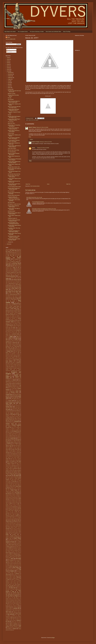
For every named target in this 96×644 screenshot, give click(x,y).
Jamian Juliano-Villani (16, 449)
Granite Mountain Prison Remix (11, 419)
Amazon (20, 271)
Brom (12, 311)
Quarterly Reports (17, 541)
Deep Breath (19, 350)
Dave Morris (8, 348)
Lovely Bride (14, 482)
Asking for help (16, 280)
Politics (7, 533)
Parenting (15, 521)
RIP (19, 550)
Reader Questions (10, 547)
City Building (15, 323)
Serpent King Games (13, 566)
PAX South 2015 (8, 524)
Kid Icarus (19, 461)
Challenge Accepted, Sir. (13, 218)
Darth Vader (12, 347)
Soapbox (37, 120)
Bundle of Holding (14, 312)
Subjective (13, 580)
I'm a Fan (8, 441)
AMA (10, 271)
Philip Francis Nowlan (9, 527)
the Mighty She (17, 596)
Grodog (18, 429)
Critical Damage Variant (16, 333)
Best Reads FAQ (12, 287)
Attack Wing (8, 281)
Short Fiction (16, 567)
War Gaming (10, 614)
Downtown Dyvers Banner (13, 359)
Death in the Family (13, 350)
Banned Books (9, 285)
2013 (8, 244)
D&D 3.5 (11, 338)
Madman (7, 485)
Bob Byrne (12, 305)
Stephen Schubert (9, 578)
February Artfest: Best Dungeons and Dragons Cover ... (14, 117)
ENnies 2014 (19, 387)
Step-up (18, 577)
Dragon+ (14, 362)
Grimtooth (7, 429)
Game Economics (10, 402)
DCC (8, 350)
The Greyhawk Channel (15, 593)
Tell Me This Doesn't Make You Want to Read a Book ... (14, 102)
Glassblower (17, 413)
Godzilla (7, 417)
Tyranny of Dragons (9, 608)
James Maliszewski (9, 448)
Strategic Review (15, 578)
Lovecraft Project (13, 480)
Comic (19, 327)
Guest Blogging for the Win (16, 431)
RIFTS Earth (8, 550)
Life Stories (16, 476)
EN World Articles (13, 387)
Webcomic (14, 616)
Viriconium (7, 613)
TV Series (10, 607)
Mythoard (7, 506)
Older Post (68, 184)
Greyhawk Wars (9, 427)
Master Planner (14, 490)
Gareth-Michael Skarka (16, 408)
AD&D (9, 265)
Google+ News (10, 418)
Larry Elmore (14, 466)
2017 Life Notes (12, 253)
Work (7, 624)
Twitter (19, 607)
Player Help (15, 531)
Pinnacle (19, 529)
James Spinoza (17, 448)
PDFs (11, 525)
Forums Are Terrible (18, 395)
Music (18, 503)
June (9, 83)
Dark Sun (15, 345)
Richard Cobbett (17, 549)
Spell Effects (11, 574)
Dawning (17, 349)
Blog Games (13, 298)
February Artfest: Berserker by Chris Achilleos (14, 131)
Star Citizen (15, 575)
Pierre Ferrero (13, 529)
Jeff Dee (18, 452)
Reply (30, 137)
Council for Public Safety (16, 331)
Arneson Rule (14, 277)
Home (48, 184)
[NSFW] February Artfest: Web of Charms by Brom (14, 213)
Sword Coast (13, 582)
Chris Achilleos (12, 321)
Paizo (19, 520)
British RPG (18, 310)
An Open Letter (18, 272)
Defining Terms (10, 351)
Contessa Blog (18, 329)
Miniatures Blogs (8, 495)
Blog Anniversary (15, 296)
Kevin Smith (18, 460)
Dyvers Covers (18, 381)
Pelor (14, 525)
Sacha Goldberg (17, 561)
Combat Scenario (13, 327)
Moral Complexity (12, 500)
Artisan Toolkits (9, 280)
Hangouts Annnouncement (13, 433)
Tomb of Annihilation (16, 605)
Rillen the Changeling (14, 550)
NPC (16, 512)
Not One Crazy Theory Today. (14, 150)
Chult (10, 323)
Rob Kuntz (18, 552)
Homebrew (18, 437)
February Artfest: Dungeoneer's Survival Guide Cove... (14, 189)
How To (19, 438)
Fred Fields (16, 396)
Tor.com (7, 606)
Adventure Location (17, 266)
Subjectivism (18, 580)
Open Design (11, 519)
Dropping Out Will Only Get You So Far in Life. (14, 182)
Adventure (19, 265)
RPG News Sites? (11, 202)
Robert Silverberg (11, 555)
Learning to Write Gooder (10, 470)
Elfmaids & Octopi (12, 386)
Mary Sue (7, 490)
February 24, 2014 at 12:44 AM (43, 148)
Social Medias (19, 571)
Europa (12, 390)
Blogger (53, 638)
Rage (7, 544)
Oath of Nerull (12, 514)
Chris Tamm (18, 321)
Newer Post (28, 184)
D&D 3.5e (17, 338)
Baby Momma (12, 283)
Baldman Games (18, 283)
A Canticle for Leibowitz (15, 262)
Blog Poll (9, 299)
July (9, 81)
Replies (31, 139)
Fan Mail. (10, 98)
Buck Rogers (8, 312)
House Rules (13, 438)
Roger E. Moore (15, 558)
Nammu (15, 506)
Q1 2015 (11, 541)
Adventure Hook (10, 266)
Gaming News (9, 407)
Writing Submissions (14, 626)
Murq (15, 503)
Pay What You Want (15, 524)
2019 (8, 63)
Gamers (13, 405)
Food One (18, 393)
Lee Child (18, 470)
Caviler (19, 317)
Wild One (18, 619)
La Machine (18, 465)
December (10, 73)
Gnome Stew (13, 415)
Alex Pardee (11, 270)
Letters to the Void (32, 120)
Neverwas (14, 507)
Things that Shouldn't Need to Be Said (12, 601)
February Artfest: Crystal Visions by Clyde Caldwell (14, 184)
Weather (9, 616)
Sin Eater (19, 569)
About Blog (67, 32)
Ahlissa (15, 269)
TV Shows (15, 607)
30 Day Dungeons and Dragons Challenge (13, 258)
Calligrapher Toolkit (13, 313)
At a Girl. (10, 115)
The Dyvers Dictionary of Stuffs (37, 32)
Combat (7, 327)
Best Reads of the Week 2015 (13, 292)
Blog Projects (14, 299)
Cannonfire (12, 315)
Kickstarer (7, 461)
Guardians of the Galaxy (10, 430)
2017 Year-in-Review (11, 254)
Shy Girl (7, 569)
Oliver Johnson (12, 518)
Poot (15, 533)
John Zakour (8, 458)
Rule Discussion (17, 560)
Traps (11, 606)
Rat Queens (12, 546)
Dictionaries (8, 354)
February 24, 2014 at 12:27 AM (46, 142)
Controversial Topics (9, 330)
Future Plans (19, 401)
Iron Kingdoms (16, 443)
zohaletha (11, 630)
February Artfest (15, 392)
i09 (12, 441)
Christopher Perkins (10, 322)
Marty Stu (15, 489)
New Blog (15, 508)
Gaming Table (17, 407)
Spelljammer (17, 573)
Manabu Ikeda (12, 486)
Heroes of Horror (13, 436)
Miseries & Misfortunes (16, 495)
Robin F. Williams (10, 556)
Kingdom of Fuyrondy (18, 462)
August (10, 79)
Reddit (10, 548)
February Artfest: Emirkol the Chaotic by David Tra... (13, 128)
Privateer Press (9, 538)
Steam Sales (15, 576)
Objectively (7, 515)
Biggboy (18, 293)
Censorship (13, 318)
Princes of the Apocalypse (15, 537)
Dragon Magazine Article (11, 361)
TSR (19, 606)
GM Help (12, 414)
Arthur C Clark (14, 279)
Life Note (19, 474)
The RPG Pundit (15, 599)
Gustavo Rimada (10, 432)
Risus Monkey (8, 552)
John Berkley (19, 454)
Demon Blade (17, 351)
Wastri (15, 614)
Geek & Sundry (19, 409)
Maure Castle (12, 491)
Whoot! (17, 618)
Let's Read (14, 472)
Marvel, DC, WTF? (11, 123)
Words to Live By (17, 623)
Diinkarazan (13, 354)
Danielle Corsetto (9, 345)
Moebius (18, 496)
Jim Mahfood (8, 454)
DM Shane (16, 356)
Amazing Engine (15, 271)
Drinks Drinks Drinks (18, 366)
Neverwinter (19, 507)
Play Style (10, 531)
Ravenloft (20, 546)
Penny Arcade (19, 525)
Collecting (18, 325)
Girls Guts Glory (17, 412)
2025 (8, 59)
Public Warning (16, 540)
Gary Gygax (8, 409)
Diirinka (18, 354)
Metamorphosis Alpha (10, 492)
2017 (8, 66)
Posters (7, 535)
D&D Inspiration (9, 343)
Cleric (20, 324)
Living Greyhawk (10, 478)
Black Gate (7, 295)
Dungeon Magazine (17, 368)
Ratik (16, 546)
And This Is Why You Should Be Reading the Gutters (14, 220)
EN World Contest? (12, 211)
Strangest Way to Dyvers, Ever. (14, 167)
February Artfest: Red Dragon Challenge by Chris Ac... (14, 110)
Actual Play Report (17, 264)
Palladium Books (9, 521)
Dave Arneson (17, 346)
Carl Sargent (12, 316)
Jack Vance (12, 445)
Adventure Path (8, 268)
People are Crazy (10, 526)
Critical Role (8, 334)
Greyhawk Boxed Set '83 (16, 423)
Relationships (15, 548)
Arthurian (19, 279)
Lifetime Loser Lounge (9, 477)
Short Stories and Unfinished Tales (53, 32)
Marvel (19, 489)
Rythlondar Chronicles (9, 561)
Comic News (8, 328)
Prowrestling (10, 540)
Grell (12, 421)
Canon (16, 315)
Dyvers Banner (12, 381)
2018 (8, 64)
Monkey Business (8, 497)
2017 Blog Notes (13, 250)
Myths (11, 506)
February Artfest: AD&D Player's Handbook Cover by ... (14, 120)
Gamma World (8, 408)
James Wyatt (8, 449)
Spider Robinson (9, 575)
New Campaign (9, 509)
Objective (18, 514)
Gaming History (8, 406)
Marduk (12, 488)
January (10, 242)
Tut (6, 607)
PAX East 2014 (17, 523)
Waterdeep (19, 614)
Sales (7, 563)
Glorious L (8, 414)
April (9, 86)
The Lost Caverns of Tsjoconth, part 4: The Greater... (14, 141)
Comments (9, 52)
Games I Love (18, 405)
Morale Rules (9, 501)
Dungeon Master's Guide (10, 369)
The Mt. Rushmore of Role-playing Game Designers (14, 159)
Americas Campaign (10, 272)
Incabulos (20, 442)
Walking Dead (12, 613)
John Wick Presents (17, 456)
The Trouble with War (30, 190)
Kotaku (13, 465)
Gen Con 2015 (16, 411)
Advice (14, 268)
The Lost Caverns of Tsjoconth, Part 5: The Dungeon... (14, 138)
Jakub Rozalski (18, 446)
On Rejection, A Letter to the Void (14, 204)
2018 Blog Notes (11, 255)
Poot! (19, 533)
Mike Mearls (8, 494)
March (9, 88)
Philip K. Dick (17, 527)
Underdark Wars (16, 608)
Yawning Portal (9, 628)
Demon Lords (8, 352)
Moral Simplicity (19, 500)
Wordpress (11, 623)
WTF (20, 626)
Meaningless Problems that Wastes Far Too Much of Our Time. (44, 209)
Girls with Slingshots (9, 413)
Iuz (20, 443)
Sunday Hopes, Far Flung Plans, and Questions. (14, 126)
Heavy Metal (11, 435)
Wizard (14, 620)
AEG (19, 268)
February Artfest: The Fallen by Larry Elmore (14, 209)
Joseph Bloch (8, 459)
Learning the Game (16, 468)
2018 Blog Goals (18, 254)
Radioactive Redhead (17, 543)
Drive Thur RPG (10, 367)
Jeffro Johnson (13, 453)
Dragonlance (19, 362)
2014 (8, 71)
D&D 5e (17, 339)
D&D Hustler (18, 342)
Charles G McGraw (14, 319)
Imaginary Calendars (14, 442)
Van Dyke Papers (8, 610)
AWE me (12, 281)
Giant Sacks (12, 412)
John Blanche (9, 455)
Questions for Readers (10, 542)
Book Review (14, 309)
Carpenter (18, 316)
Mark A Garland (17, 488)
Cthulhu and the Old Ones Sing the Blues (13, 335)
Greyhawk (17, 421)
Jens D (18, 453)
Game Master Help (11, 403)
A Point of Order (11, 133)
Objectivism (13, 515)
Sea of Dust (16, 565)
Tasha (7, 587)
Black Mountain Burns (14, 295)
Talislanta (18, 586)
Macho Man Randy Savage (15, 484)
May (9, 84)
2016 (8, 68)
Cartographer (8, 317)
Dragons (8, 363)
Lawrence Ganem (17, 467)
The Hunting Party (9, 594)
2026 (8, 58)
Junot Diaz (14, 459)
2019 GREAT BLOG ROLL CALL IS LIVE (34, 197)
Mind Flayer (13, 494)
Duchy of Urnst (17, 367)
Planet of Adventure (14, 530)
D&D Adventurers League (10, 341)
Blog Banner (15, 297)
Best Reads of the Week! (10, 32)
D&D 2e (18, 337)
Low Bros (19, 482)
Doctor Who (18, 357)
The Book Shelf (12, 588)
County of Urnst (8, 333)
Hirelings (18, 436)
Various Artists (15, 610)
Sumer (15, 581)
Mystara (18, 505)
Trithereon (15, 606)
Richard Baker (11, 549)
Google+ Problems (17, 418)
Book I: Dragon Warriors (15, 306)
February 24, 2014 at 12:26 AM (42, 127)
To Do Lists (11, 604)
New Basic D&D (9, 508)
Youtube (14, 629)
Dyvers (34, 148)
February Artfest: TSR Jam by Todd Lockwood (14, 176)
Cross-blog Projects (16, 334)
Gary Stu (14, 409)
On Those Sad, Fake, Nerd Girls (14, 174)
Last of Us (19, 466)
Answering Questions (11, 276)
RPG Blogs (18, 559)
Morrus (10, 502)
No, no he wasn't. (11, 191)
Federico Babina (8, 393)
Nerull (10, 507)
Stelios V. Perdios (12, 577)
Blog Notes (19, 298)
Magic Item (15, 485)
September (10, 78)
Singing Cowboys (10, 570)
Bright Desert (12, 310)
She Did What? (11, 100)
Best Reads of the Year (12, 293)
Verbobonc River (8, 611)
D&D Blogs (16, 341)
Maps (8, 488)
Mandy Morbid (18, 486)
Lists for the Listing (18, 477)
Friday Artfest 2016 (15, 398)
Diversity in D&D (13, 355)
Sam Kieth (11, 563)
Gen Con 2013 (9, 411)
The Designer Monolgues (14, 589)
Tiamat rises (18, 602)
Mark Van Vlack (9, 489)
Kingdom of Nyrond (11, 464)
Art (19, 277)
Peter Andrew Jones (17, 526)
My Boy (14, 505)
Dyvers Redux (9, 384)
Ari (9, 277)
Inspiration (9, 443)
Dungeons (14, 371)
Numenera (17, 513)
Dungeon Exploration (9, 368)
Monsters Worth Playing (14, 498)
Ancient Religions (10, 274)
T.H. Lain (14, 584)
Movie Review (15, 502)
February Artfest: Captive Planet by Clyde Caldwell (14, 239)
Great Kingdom (17, 420)
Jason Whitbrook (13, 452)
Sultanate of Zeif (9, 581)
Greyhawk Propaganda (16, 425)
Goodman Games (18, 417)
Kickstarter (13, 461)
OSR (7, 520)
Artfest (7, 279)
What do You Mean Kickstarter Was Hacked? (14, 154)
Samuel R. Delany (9, 564)
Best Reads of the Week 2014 (14, 291)
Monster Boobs (15, 497)
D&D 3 (7, 338)
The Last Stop (17, 594)
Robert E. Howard (13, 554)
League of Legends (9, 468)
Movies (11, 503)
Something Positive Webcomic (12, 572)
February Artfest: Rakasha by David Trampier (13, 206)
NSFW (12, 513)
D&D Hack (13, 342)
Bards (14, 285)
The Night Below (15, 598)
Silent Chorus (14, 569)
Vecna (19, 610)
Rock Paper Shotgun (17, 556)
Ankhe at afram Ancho (15, 275)
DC (20, 349)
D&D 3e (7, 339)
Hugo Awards (18, 439)
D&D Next (15, 343)
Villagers (15, 612)
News (16, 510)
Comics (14, 328)
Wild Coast (12, 619)
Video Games (8, 612)
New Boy (19, 508)
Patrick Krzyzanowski (10, 523)
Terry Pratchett (16, 587)
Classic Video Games (14, 324)
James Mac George (17, 447)
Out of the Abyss (13, 520)
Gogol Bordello (12, 417)
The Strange (11, 600)
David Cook (15, 348)
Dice (19, 352)
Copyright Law (19, 330)
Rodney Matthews (9, 558)
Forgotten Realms (9, 395)
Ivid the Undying (10, 444)
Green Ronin (8, 421)
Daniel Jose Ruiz (12, 344)
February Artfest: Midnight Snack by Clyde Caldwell (14, 162)
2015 (8, 69)
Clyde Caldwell (9, 325)
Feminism (14, 393)
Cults (8, 337)
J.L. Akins (16, 444)
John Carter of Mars (15, 455)
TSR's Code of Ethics (12, 148)
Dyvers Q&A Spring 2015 (17, 383)
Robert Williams (18, 555)
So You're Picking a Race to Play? (14, 187)
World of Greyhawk (13, 624)
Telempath (11, 587)
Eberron (14, 384)
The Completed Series (23, 32)
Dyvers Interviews (9, 383)
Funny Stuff (11, 401)
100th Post (7, 249)
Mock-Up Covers (13, 496)
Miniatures (18, 494)
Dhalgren (14, 353)
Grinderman (13, 429)
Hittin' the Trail (8, 437)
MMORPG (7, 496)
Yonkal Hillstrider (8, 629)
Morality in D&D (15, 501)
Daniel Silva (18, 344)
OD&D (17, 515)
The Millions (8, 598)
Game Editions (17, 402)
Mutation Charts (8, 505)
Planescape (8, 530)
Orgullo (19, 519)
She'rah (10, 567)
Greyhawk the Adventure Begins (14, 426)
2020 (8, 61)
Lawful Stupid (9, 467)
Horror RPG (8, 438)
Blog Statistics (13, 301)
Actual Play (8, 264)
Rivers (13, 552)
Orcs (15, 519)
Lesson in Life (8, 471)
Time (7, 604)
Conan (13, 329)
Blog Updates (17, 303)
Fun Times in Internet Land (13, 400)
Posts (8, 50)
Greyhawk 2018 (8, 423)
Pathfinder (19, 521)
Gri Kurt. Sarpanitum (16, 427)
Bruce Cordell (17, 311)
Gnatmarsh (7, 415)
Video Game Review (16, 611)
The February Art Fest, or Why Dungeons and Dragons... (14, 237)
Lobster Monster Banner (15, 479)
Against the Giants (9, 269)
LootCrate (7, 480)
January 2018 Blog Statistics (10, 450)
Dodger (7, 359)
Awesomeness (18, 281)
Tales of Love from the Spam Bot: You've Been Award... (14, 107)
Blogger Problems (8, 304)
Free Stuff (14, 397)
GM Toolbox (18, 414)
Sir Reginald (16, 570)
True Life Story (11, 122)
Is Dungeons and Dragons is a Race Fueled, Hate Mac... (14, 231)
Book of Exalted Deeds (10, 307)
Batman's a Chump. (12, 93)
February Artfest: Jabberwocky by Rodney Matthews (14, 146)
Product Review (17, 538)
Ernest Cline (9, 389)
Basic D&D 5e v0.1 (10, 286)
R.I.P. (17, 542)
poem (13, 532)
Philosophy (8, 529)
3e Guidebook (16, 259)
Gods (18, 415)
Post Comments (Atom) (35, 186)
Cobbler (14, 325)
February (10, 89)
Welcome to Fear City (14, 617)
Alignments (16, 270)
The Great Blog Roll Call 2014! (38, 202)
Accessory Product (16, 263)
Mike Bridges (17, 492)
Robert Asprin (15, 553)
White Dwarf (13, 618)
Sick (10, 569)
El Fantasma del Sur (14, 385)
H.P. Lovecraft (16, 432)
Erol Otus (14, 389)
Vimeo (19, 612)
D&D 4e (12, 339)
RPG (12, 559)
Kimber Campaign (10, 462)
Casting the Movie (14, 317)
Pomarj (11, 533)
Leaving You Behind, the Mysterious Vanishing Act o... (14, 198)
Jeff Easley (8, 453)
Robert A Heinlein (9, 553)
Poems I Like (18, 532)
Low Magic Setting (10, 483)
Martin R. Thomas (32, 127)
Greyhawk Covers (10, 424)
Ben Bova (17, 286)
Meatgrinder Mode (18, 491)
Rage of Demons (12, 544)
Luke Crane (15, 483)
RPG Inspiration (11, 560)
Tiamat (14, 602)
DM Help (11, 356)
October (10, 76)
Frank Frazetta (10, 396)
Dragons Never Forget (9, 366)
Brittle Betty (8, 311)
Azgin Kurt (7, 282)
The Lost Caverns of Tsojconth (12, 595)
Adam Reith (14, 265)
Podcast (10, 532)
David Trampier (12, 349)
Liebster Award (13, 474)
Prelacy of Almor (14, 536)
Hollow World (13, 437)
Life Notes (9, 476)
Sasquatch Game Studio (17, 564)
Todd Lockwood (16, 604)
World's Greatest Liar (13, 625)
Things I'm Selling (17, 600)
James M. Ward (9, 447)
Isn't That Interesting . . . (12, 152)
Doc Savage (12, 357)
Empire (17, 386)
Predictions (7, 536)
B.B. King (12, 282)
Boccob (16, 305)
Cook (14, 330)
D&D (11, 337)
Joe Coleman (13, 454)
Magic (11, 485)
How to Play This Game (10, 439)
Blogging (14, 304)
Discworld (7, 355)
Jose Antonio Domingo (16, 458)
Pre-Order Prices (16, 535)
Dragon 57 (10, 360)
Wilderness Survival (9, 620)
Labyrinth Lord (8, 466)
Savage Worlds (9, 565)
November (10, 74)
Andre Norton (16, 274)
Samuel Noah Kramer (18, 563)
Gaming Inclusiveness (16, 406)
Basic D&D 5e (18, 285)
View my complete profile (10, 39)
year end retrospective (16, 628)
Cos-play (8, 331)
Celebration (7, 318)
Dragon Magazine (17, 360)
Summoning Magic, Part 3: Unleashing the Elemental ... (14, 223)
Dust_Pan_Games (13, 379)
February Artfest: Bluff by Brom (14, 195)
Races (11, 543)
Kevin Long (12, 460)
